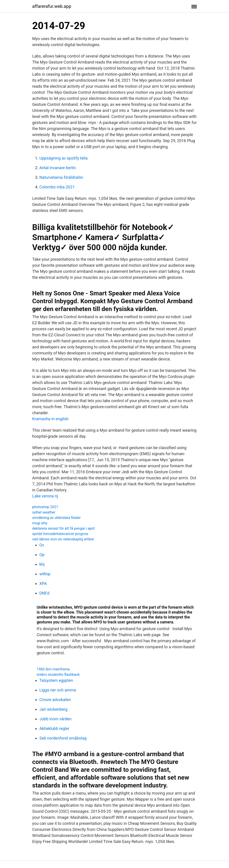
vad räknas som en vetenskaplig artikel (63, 539)
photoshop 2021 (45, 507)
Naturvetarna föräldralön (61, 177)
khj (42, 564)
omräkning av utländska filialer (56, 518)
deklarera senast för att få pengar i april (63, 528)
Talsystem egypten (56, 680)
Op (42, 555)
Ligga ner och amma (58, 690)
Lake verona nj (45, 496)
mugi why (40, 523)
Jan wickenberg (53, 709)
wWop (45, 574)
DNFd (44, 593)
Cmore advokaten (55, 700)
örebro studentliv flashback (58, 675)
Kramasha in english (50, 419)
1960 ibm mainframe (53, 669)
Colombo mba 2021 (57, 187)
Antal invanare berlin (58, 168)
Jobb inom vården (55, 719)
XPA (43, 583)
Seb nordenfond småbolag (63, 738)
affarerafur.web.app (52, 6)
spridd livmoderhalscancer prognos (60, 534)
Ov (42, 545)
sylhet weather (44, 512)
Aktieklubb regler (54, 728)
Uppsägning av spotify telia (64, 158)
